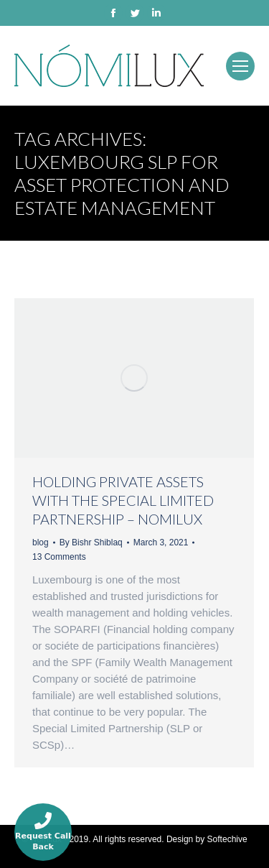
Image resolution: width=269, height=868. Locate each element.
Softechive (227, 839)
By (91, 542)
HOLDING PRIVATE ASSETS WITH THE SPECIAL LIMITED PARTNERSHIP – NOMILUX (123, 500)
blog (41, 542)
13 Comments (59, 557)
